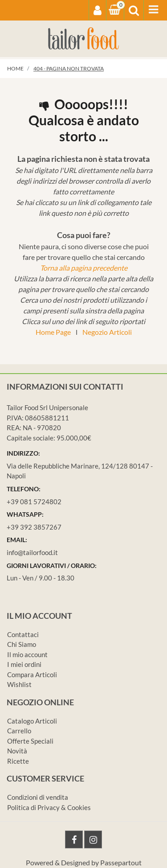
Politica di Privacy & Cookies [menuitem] (49, 807)
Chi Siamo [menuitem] (22, 644)
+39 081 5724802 (34, 502)
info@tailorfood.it (32, 552)
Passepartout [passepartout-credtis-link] (121, 862)
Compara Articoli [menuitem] (32, 675)
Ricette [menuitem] (18, 761)
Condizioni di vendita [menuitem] (38, 797)
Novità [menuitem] (17, 751)
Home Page (53, 332)
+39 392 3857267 (34, 527)
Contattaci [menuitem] (23, 634)
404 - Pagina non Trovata (69, 68)
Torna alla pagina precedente (84, 268)
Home (15, 68)
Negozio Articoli (107, 332)
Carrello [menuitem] (19, 731)
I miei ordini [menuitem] (24, 664)
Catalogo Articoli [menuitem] (32, 721)
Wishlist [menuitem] (19, 684)
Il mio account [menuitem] (27, 654)
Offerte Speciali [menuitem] (30, 741)
